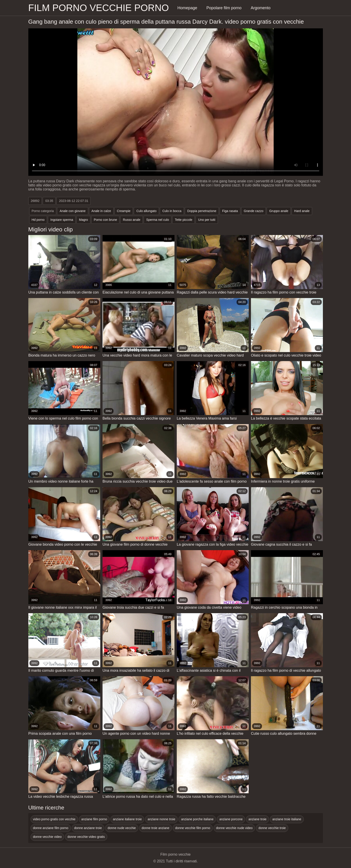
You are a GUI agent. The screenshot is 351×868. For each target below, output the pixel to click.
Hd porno (38, 220)
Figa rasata (230, 211)
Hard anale (302, 211)
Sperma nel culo (158, 220)
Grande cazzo (254, 211)
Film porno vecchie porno (99, 8)
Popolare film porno (224, 8)
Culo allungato (146, 211)
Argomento (261, 8)
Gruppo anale (279, 211)
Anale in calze (101, 211)
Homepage (187, 8)
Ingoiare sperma (62, 220)
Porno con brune (105, 220)
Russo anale (132, 220)
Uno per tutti (207, 220)
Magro (83, 220)
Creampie (124, 211)
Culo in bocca (172, 211)
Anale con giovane (73, 211)
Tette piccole (183, 220)
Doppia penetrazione (202, 211)
